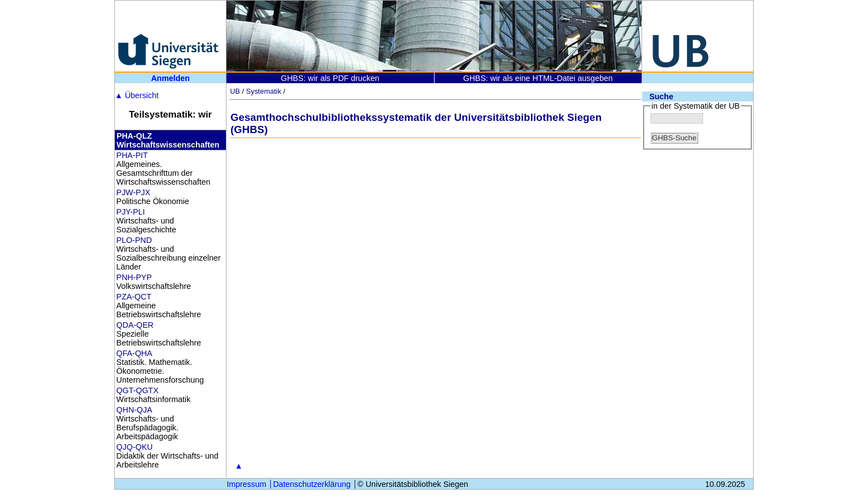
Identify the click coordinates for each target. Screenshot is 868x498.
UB (235, 91)
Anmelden (170, 78)
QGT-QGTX (138, 390)
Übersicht (137, 95)
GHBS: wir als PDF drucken (330, 78)
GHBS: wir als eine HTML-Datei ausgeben (538, 78)
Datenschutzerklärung (312, 484)
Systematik (263, 91)
